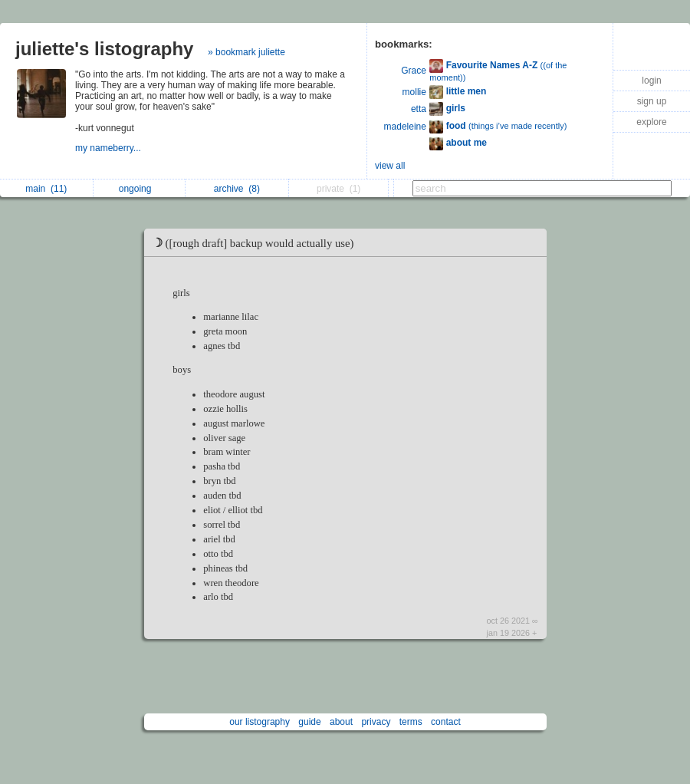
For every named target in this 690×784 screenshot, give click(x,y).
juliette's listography (104, 49)
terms (411, 722)
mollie (414, 92)
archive (237, 189)
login (651, 81)
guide (309, 722)
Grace (414, 71)
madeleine (405, 127)
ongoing (139, 189)
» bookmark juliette (246, 52)
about (341, 722)
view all (390, 166)
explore (651, 122)
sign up (652, 101)
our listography (260, 722)
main (46, 189)
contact (446, 722)
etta (419, 109)
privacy (376, 722)
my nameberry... (109, 148)
